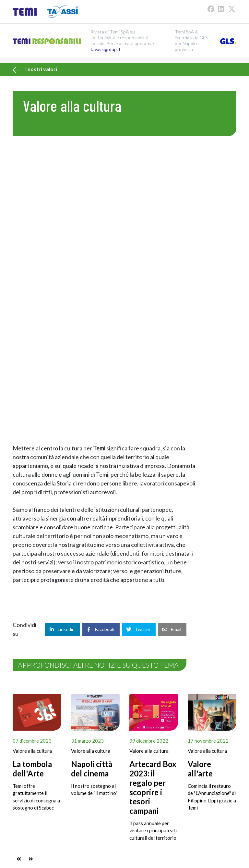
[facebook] (101, 629)
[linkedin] (62, 629)
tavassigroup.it (106, 49)
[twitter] (139, 629)
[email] (172, 629)
